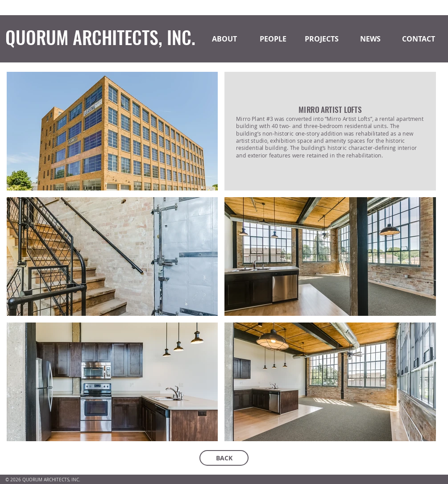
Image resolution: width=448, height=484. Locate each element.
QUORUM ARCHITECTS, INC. (100, 37)
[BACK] (224, 458)
